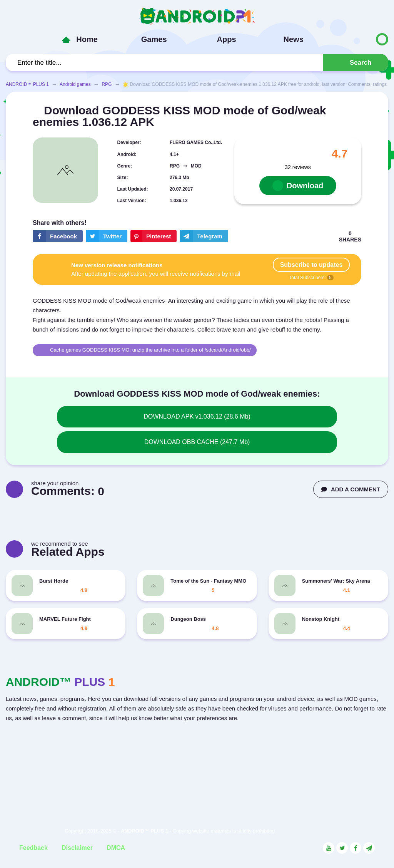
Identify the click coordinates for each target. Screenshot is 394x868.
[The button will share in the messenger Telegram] (204, 236)
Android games (75, 84)
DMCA (116, 848)
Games (154, 39)
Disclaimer (77, 848)
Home (87, 39)
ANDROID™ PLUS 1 (27, 84)
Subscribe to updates (311, 265)
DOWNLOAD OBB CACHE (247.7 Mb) (197, 442)
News (294, 39)
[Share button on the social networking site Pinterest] (154, 236)
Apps (227, 39)
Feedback (33, 848)
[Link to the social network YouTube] (329, 848)
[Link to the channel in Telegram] (369, 848)
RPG (107, 84)
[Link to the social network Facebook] (356, 848)
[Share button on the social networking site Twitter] (107, 236)
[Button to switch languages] (366, 39)
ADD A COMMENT (351, 489)
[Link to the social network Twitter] (342, 848)
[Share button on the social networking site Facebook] (58, 236)
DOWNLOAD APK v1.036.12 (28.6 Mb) (197, 416)
